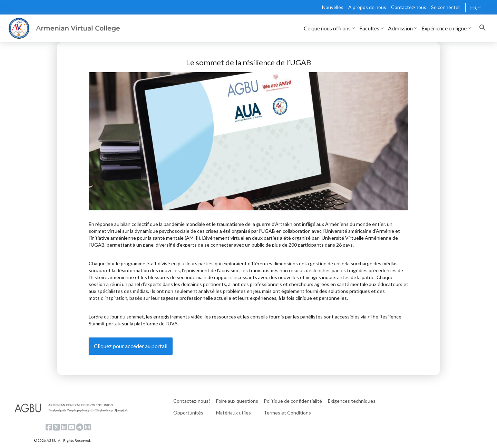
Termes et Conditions (287, 413)
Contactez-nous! (192, 401)
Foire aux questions (237, 401)
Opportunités (188, 413)
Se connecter (446, 7)
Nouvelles (333, 7)
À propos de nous (367, 7)
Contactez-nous (409, 7)
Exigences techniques (352, 401)
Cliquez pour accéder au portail (131, 346)
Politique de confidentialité (293, 401)
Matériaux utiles (233, 413)
